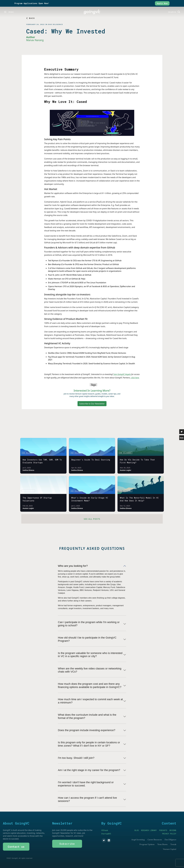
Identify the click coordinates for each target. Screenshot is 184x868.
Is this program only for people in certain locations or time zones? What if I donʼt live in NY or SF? (89, 744)
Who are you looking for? (73, 566)
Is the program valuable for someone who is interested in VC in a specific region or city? (90, 655)
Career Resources (155, 840)
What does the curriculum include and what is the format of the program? (87, 716)
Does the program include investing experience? (87, 730)
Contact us (16, 847)
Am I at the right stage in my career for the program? (89, 770)
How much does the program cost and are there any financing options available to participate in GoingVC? (90, 685)
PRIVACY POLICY (169, 834)
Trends (173, 845)
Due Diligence (170, 840)
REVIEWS (173, 830)
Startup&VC (106, 834)
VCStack (105, 830)
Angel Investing (138, 840)
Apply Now (162, 3)
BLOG (137, 830)
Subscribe (67, 844)
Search (172, 12)
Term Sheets (162, 845)
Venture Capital (170, 849)
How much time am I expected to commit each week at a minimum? (90, 701)
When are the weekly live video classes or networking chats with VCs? (90, 670)
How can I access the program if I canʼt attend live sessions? (87, 799)
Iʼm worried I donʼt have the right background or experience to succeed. (86, 784)
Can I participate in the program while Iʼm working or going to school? (89, 624)
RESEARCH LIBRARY (149, 830)
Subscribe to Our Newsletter (92, 404)
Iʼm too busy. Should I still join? (76, 758)
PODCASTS (163, 830)
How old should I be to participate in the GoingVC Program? (87, 639)
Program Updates (147, 845)
